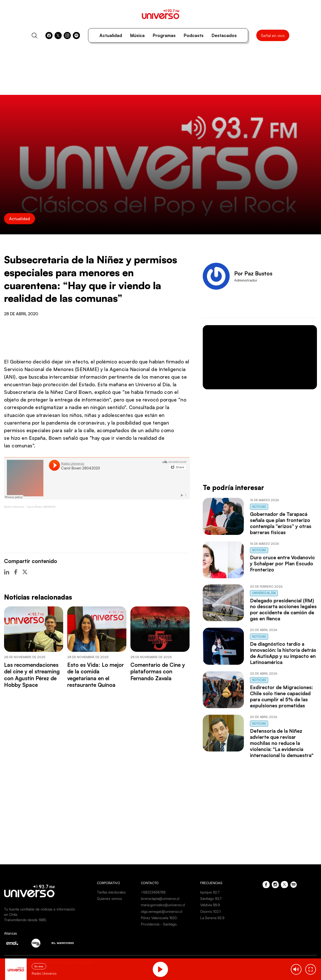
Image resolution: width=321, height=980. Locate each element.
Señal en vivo (273, 36)
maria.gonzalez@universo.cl (163, 905)
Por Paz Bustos (253, 273)
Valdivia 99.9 (210, 905)
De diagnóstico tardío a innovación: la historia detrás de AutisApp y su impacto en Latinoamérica (283, 653)
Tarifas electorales (111, 892)
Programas (164, 35)
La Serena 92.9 (212, 918)
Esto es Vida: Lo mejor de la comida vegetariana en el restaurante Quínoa (96, 675)
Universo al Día (264, 593)
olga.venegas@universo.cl (162, 911)
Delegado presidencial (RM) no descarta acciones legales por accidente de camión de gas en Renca (283, 610)
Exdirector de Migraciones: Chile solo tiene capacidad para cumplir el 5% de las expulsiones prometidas (281, 696)
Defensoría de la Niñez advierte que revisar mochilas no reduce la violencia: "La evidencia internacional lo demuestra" (282, 743)
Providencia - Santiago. (159, 924)
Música (137, 35)
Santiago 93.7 (211, 898)
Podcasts (194, 35)
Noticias (259, 507)
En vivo (39, 966)
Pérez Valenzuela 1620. (159, 918)
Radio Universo (14, 507)
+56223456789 (153, 892)
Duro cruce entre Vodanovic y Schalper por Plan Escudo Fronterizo (282, 564)
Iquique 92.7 (210, 892)
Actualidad (111, 35)
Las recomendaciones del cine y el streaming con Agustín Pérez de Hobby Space (32, 675)
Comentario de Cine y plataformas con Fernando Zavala (158, 671)
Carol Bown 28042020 (41, 507)
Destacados (224, 35)
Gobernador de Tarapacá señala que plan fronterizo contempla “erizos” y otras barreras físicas (281, 523)
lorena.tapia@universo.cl (160, 898)
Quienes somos (109, 898)
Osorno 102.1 (210, 911)
